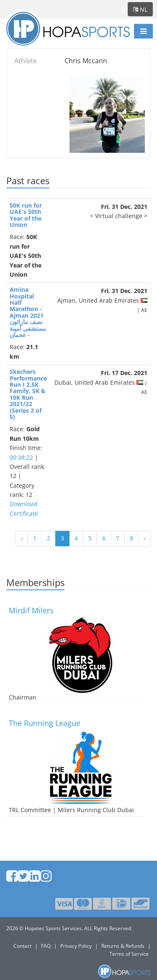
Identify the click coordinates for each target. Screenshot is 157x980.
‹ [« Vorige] (22, 538)
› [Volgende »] (144, 538)
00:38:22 (21, 457)
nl (140, 9)
